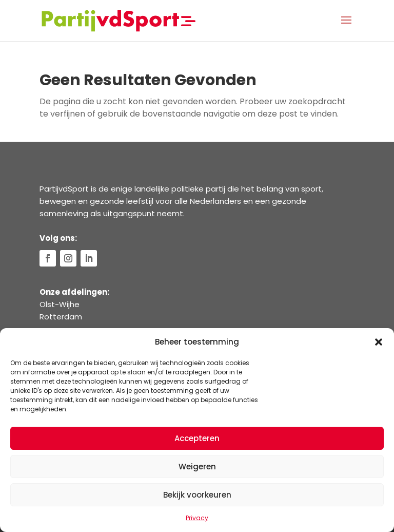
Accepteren (197, 438)
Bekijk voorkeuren (197, 495)
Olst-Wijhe (60, 304)
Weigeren (197, 467)
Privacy (197, 518)
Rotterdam (61, 317)
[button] (379, 342)
